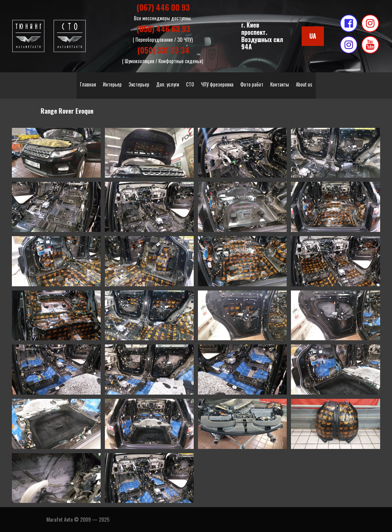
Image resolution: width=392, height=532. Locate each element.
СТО (190, 84)
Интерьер (112, 84)
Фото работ (252, 84)
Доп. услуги (168, 84)
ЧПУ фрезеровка (217, 84)
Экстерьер (139, 84)
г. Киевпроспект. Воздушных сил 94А (262, 36)
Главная (88, 84)
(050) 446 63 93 (163, 29)
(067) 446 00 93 (163, 7)
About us (304, 84)
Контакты (280, 84)
